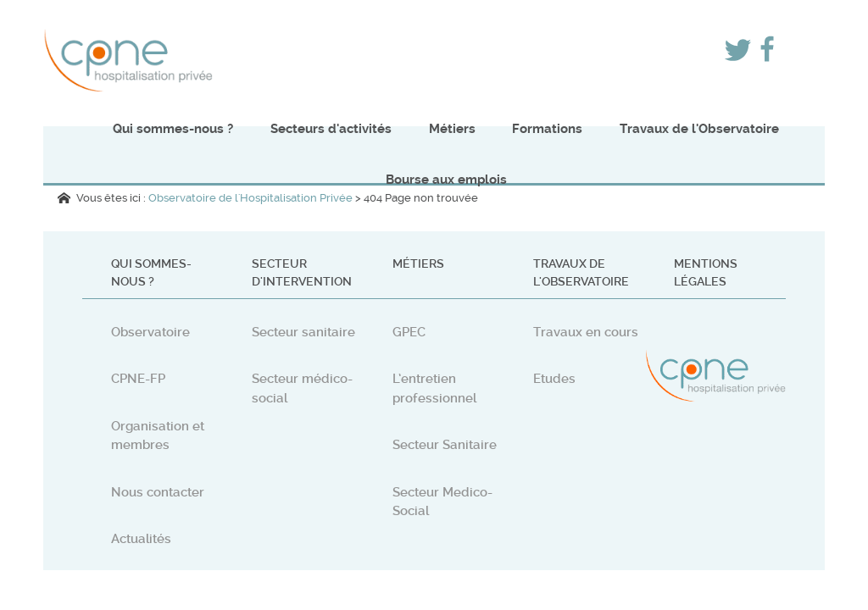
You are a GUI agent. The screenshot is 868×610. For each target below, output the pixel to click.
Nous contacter (158, 492)
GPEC (409, 332)
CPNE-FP (138, 379)
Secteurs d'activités (331, 129)
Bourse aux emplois (446, 180)
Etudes (554, 379)
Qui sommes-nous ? (173, 129)
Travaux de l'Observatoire (699, 129)
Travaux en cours (586, 332)
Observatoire (150, 332)
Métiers (452, 129)
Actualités (141, 539)
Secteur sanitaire (303, 332)
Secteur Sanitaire (445, 445)
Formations (547, 129)
